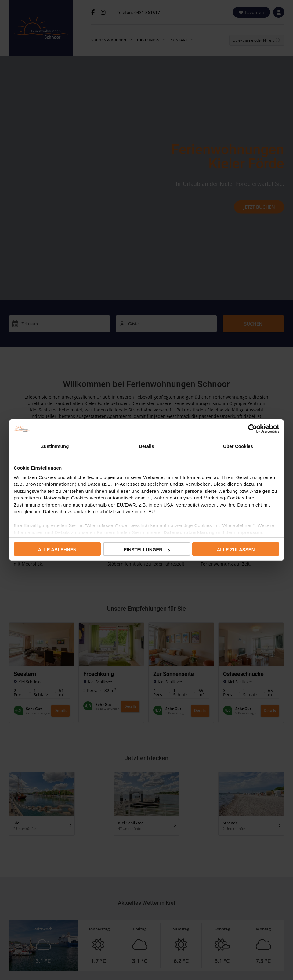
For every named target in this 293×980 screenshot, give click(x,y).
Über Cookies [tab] (238, 446)
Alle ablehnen (57, 549)
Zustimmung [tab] (55, 446)
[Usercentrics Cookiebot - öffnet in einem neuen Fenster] (253, 429)
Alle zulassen (236, 549)
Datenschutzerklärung (189, 532)
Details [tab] (146, 446)
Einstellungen (147, 549)
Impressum (250, 532)
